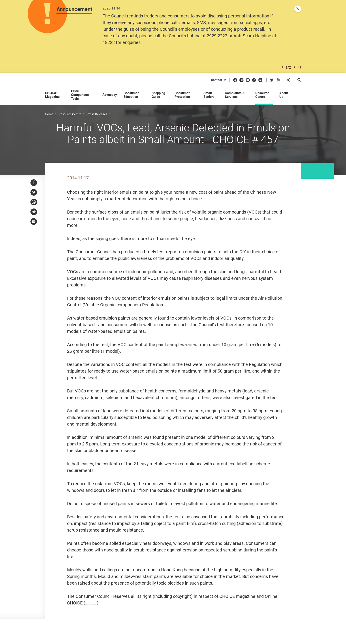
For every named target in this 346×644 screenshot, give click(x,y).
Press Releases (97, 116)
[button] (282, 69)
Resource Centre (70, 116)
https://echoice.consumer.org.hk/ (118, 612)
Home (49, 116)
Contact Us (219, 83)
